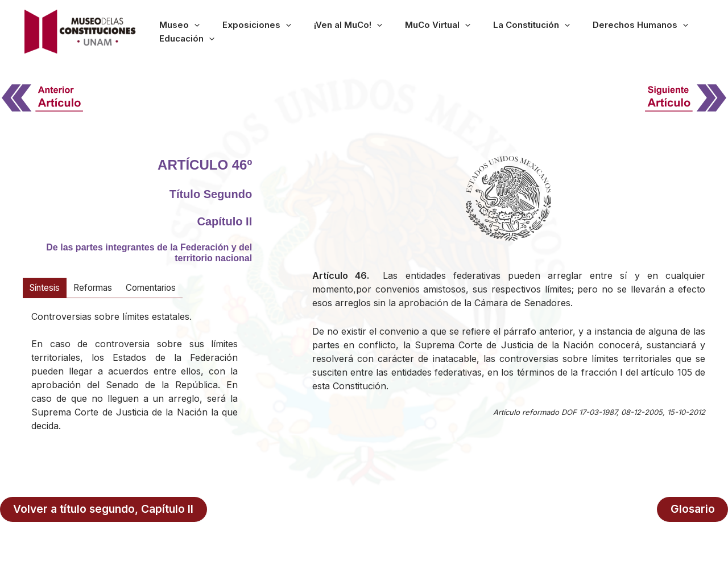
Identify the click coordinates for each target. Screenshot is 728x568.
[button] (233, 31)
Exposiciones (278, 31)
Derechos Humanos (594, 31)
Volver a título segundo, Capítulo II (105, 509)
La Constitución (502, 31)
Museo (218, 31)
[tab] (46, 288)
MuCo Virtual (425, 31)
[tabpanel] (135, 379)
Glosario (694, 509)
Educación (675, 31)
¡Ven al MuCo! (353, 31)
